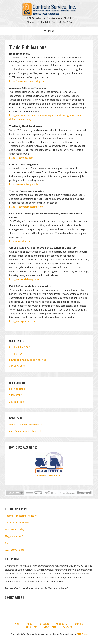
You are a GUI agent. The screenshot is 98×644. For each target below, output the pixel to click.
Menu (51, 31)
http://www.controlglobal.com (26, 184)
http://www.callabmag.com (24, 279)
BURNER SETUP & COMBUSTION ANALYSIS (28, 360)
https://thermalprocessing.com (26, 207)
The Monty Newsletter (17, 522)
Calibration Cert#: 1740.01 (49, 476)
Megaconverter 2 (14, 536)
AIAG (8, 543)
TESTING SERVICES (17, 354)
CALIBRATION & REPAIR (19, 347)
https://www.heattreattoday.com (27, 81)
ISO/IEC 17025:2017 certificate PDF (26, 425)
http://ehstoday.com (20, 241)
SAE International (14, 550)
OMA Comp (82, 634)
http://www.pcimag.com (22, 321)
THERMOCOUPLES (17, 395)
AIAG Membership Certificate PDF (26, 431)
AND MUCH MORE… (18, 366)
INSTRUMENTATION (18, 389)
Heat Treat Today (15, 529)
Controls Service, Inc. (49, 9)
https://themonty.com (21, 158)
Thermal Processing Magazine (21, 516)
